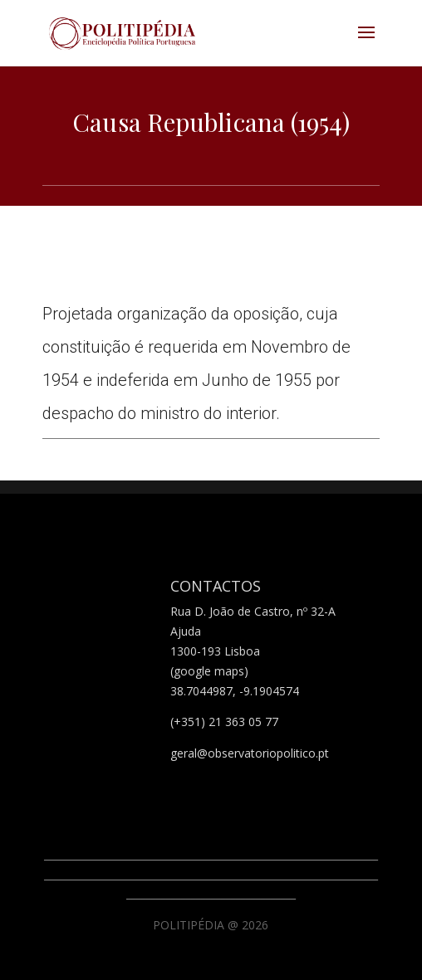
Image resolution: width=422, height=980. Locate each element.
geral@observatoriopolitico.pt (250, 753)
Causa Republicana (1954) (211, 122)
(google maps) (209, 671)
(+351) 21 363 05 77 (224, 722)
